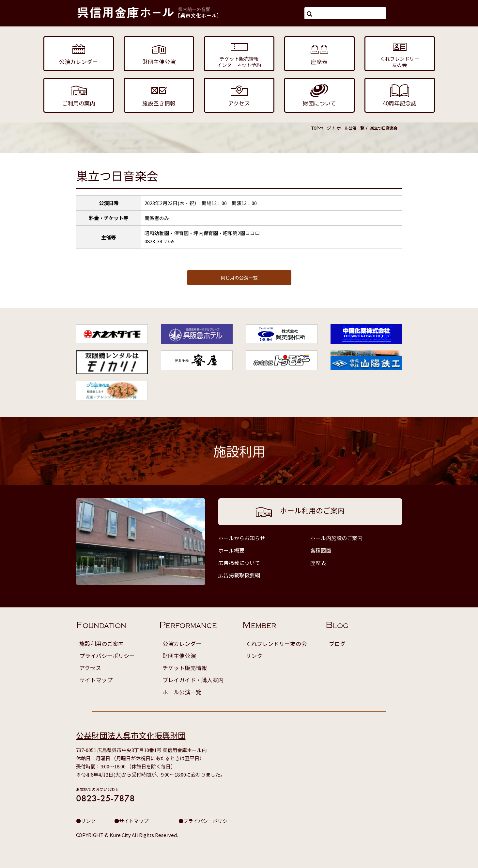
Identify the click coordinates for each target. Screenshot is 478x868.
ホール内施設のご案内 (336, 538)
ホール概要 (231, 550)
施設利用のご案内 (101, 643)
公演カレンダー (182, 643)
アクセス (90, 668)
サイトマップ (96, 680)
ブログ (337, 643)
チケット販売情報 (185, 668)
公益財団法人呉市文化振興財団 (131, 735)
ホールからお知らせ (242, 538)
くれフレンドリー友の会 (276, 643)
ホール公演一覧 (350, 128)
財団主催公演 (179, 656)
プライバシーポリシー (107, 656)
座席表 (318, 563)
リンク (254, 656)
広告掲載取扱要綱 (239, 575)
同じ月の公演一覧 (239, 278)
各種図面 (321, 550)
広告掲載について (239, 563)
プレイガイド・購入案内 (193, 680)
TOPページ (321, 128)
